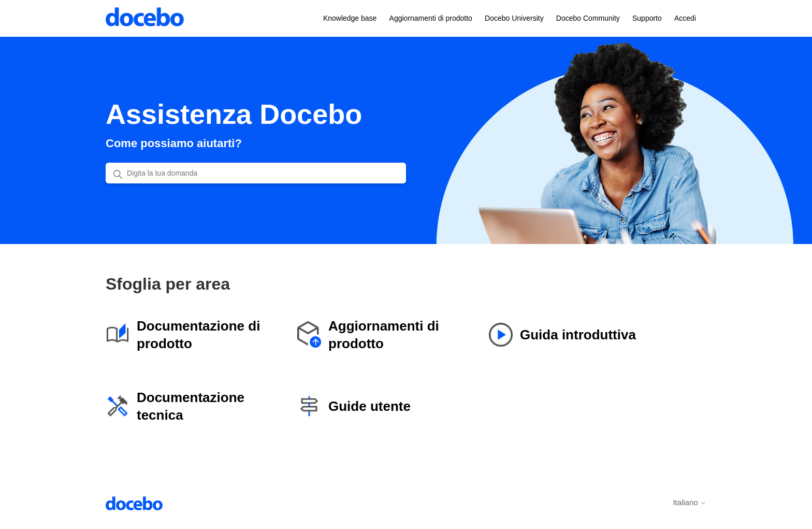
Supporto (647, 18)
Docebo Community (588, 18)
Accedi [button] (685, 18)
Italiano (690, 502)
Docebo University (514, 18)
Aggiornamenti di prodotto (431, 18)
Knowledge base (350, 18)
